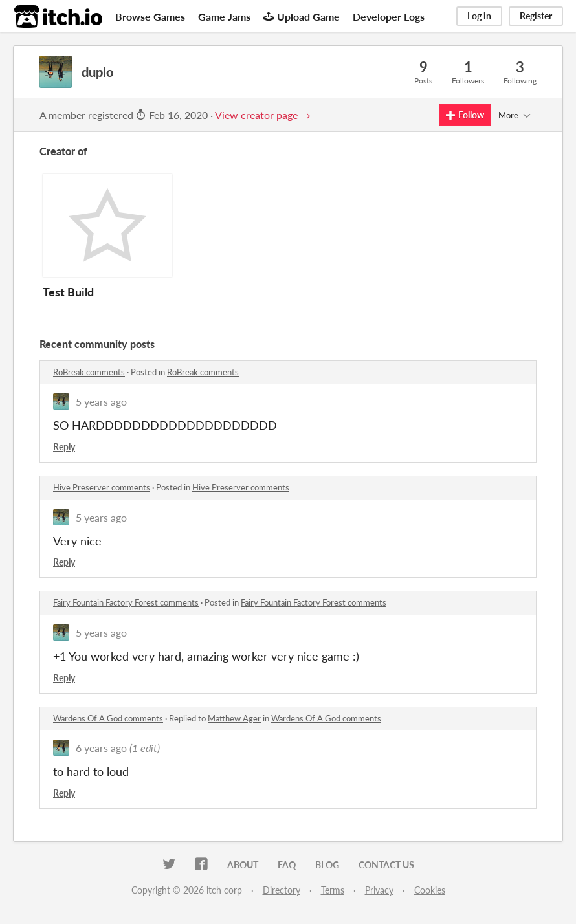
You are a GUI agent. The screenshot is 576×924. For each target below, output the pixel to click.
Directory (282, 890)
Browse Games (150, 16)
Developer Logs (389, 16)
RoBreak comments (89, 372)
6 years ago (101, 748)
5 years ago (101, 401)
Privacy (379, 890)
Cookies (430, 890)
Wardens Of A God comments (108, 718)
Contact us (386, 865)
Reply (64, 447)
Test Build (68, 292)
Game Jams (224, 16)
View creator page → (263, 115)
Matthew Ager (234, 718)
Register (536, 16)
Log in (479, 16)
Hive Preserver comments (102, 487)
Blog (327, 865)
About (243, 865)
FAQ (287, 865)
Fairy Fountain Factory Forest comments (126, 602)
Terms (333, 890)
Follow (465, 115)
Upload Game (302, 16)
